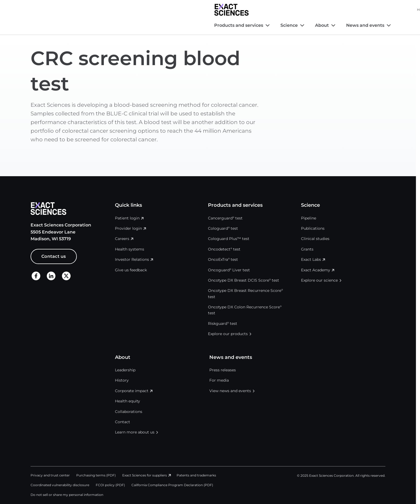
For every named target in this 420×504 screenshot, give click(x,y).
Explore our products (228, 334)
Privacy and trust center (50, 475)
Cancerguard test (225, 218)
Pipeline (309, 218)
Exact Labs (311, 259)
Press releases (223, 370)
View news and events (230, 391)
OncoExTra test (223, 259)
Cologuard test (223, 228)
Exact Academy (316, 270)
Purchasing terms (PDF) (96, 475)
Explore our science (319, 280)
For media (219, 380)
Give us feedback (131, 270)
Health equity (128, 401)
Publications (313, 228)
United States (349, 10)
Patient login (127, 218)
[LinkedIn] (51, 276)
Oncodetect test (224, 249)
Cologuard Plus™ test (229, 239)
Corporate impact (132, 391)
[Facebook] (36, 276)
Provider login (128, 228)
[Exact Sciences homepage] (48, 10)
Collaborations (129, 412)
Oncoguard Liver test (229, 270)
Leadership (125, 370)
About (138, 25)
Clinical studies (315, 239)
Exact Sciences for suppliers (145, 475)
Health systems (246, 10)
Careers (312, 10)
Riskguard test (223, 323)
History (122, 380)
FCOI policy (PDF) (110, 485)
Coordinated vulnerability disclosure (60, 485)
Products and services (55, 25)
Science (105, 25)
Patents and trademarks (196, 475)
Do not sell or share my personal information (67, 495)
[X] (66, 276)
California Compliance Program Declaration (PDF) (172, 485)
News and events (182, 25)
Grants (307, 249)
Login (379, 10)
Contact (123, 422)
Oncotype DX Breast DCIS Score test (244, 280)
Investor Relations (280, 10)
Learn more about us (135, 432)
